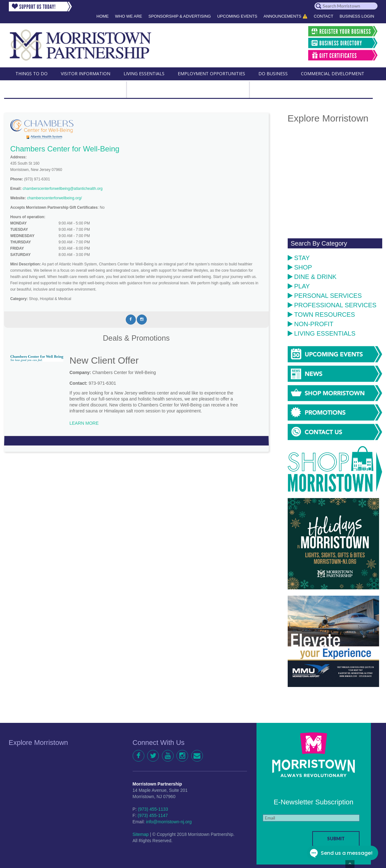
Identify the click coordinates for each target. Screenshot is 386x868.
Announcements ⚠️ (285, 16)
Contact (324, 16)
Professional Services (332, 305)
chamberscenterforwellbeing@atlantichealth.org (63, 189)
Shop (300, 267)
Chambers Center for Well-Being (65, 149)
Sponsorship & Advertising (180, 16)
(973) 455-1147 (153, 815)
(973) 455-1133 (153, 809)
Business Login (357, 16)
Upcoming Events (237, 16)
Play (299, 286)
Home (103, 16)
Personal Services (325, 296)
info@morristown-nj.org (169, 822)
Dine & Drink (312, 277)
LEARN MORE (84, 423)
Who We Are (129, 16)
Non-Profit (311, 324)
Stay (299, 258)
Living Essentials (322, 333)
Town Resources (321, 315)
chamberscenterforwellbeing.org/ (55, 198)
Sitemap (141, 834)
